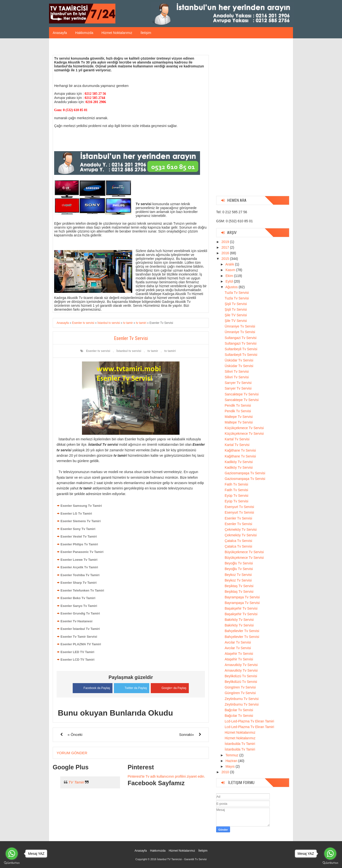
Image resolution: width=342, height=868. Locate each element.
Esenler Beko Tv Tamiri (78, 598)
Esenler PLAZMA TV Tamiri (81, 644)
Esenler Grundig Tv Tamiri (80, 613)
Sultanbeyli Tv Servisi (241, 349)
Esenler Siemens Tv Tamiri (81, 521)
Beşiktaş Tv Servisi (239, 586)
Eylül (230, 281)
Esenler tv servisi (98, 351)
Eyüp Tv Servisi (236, 496)
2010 (226, 772)
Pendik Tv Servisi (238, 405)
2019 (226, 242)
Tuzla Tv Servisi (237, 293)
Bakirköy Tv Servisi (239, 620)
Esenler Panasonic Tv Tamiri (82, 552)
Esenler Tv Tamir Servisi (79, 637)
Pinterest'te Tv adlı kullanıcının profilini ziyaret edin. (166, 776)
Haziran (232, 761)
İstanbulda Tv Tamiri (240, 744)
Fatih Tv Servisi (236, 484)
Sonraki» (186, 734)
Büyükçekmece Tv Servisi (244, 552)
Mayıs (230, 766)
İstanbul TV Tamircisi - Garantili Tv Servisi (182, 859)
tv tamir (153, 351)
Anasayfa (60, 33)
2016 (226, 253)
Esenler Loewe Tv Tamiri (79, 560)
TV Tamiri (76, 782)
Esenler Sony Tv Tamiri (78, 529)
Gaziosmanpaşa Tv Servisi (245, 473)
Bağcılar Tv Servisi (239, 710)
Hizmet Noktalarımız (117, 33)
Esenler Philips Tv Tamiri (79, 544)
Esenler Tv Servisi (238, 518)
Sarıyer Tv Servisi (238, 383)
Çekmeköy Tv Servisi (241, 529)
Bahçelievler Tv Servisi (242, 631)
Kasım (231, 270)
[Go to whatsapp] (330, 854)
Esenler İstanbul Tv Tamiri (80, 629)
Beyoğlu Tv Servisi (239, 563)
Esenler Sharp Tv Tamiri (79, 583)
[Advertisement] (253, 119)
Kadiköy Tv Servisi (239, 462)
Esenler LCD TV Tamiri (77, 660)
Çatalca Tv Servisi (238, 541)
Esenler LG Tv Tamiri (76, 513)
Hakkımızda (84, 33)
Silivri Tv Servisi (237, 371)
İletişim (146, 33)
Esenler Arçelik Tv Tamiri (79, 567)
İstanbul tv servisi (129, 351)
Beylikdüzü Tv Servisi (241, 676)
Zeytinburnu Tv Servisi (242, 699)
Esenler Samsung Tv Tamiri (81, 506)
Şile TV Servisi (236, 315)
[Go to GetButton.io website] (330, 863)
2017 (226, 247)
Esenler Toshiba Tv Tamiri (80, 575)
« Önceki (75, 734)
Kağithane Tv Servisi (240, 450)
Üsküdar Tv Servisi (239, 360)
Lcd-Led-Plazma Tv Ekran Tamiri (249, 721)
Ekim (230, 276)
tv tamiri (170, 351)
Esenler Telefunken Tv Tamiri (82, 590)
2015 (226, 259)
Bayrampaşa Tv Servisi (242, 597)
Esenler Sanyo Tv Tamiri (79, 606)
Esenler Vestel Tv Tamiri (79, 536)
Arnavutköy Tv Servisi (241, 665)
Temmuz (232, 755)
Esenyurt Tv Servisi (239, 507)
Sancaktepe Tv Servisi (242, 394)
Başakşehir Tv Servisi (241, 608)
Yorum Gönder (72, 752)
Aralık (230, 264)
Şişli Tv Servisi (236, 304)
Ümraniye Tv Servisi (240, 326)
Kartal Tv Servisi (237, 439)
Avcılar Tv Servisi (238, 642)
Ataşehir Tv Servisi (239, 654)
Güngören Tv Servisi (240, 687)
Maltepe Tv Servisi (239, 417)
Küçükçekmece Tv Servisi (244, 428)
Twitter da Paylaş (132, 687)
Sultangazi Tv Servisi (241, 338)
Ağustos (232, 287)
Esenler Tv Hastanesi (76, 621)
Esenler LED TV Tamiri (77, 652)
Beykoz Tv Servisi (238, 575)
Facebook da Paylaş (91, 687)
